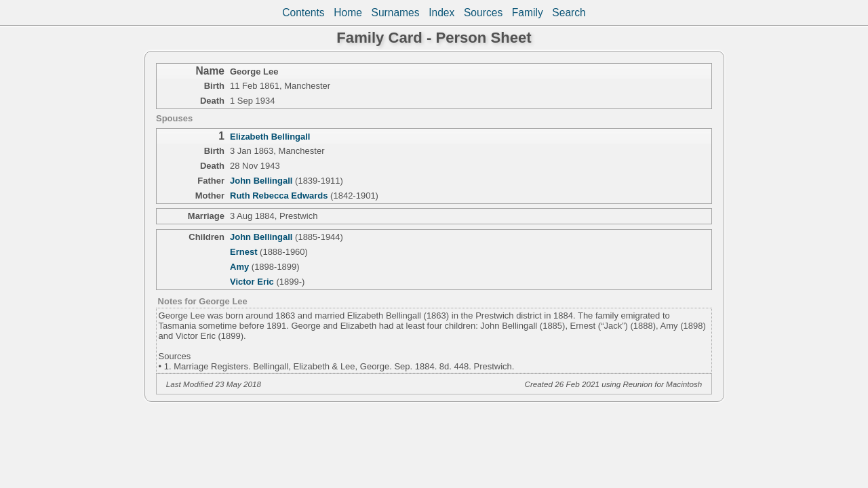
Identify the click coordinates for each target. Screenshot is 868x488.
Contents (303, 13)
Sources (483, 13)
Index (441, 13)
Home (348, 13)
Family (528, 13)
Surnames (395, 13)
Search (569, 13)
